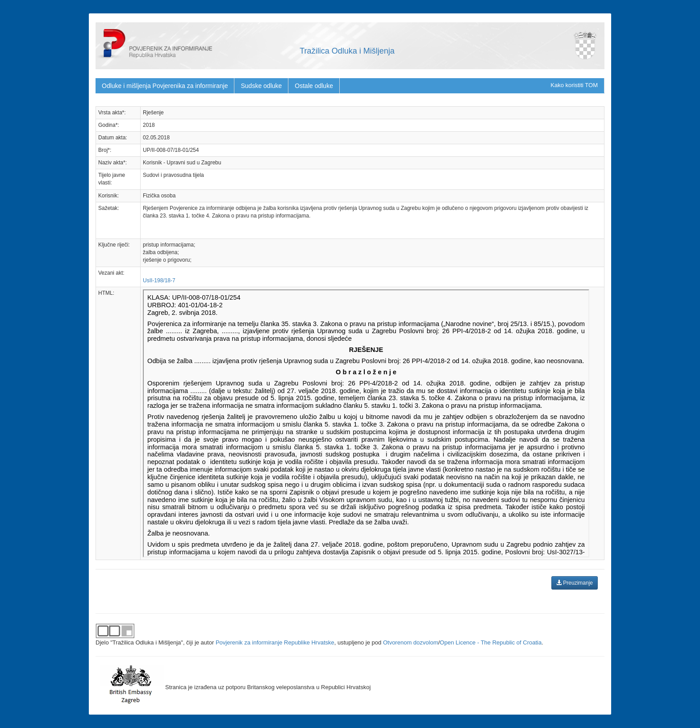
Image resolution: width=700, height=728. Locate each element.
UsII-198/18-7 (159, 280)
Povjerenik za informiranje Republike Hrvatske (275, 642)
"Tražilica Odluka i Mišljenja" (147, 642)
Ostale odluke (314, 86)
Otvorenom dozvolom (411, 642)
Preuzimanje (575, 583)
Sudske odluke (261, 86)
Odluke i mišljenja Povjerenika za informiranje (165, 86)
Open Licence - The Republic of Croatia (491, 642)
